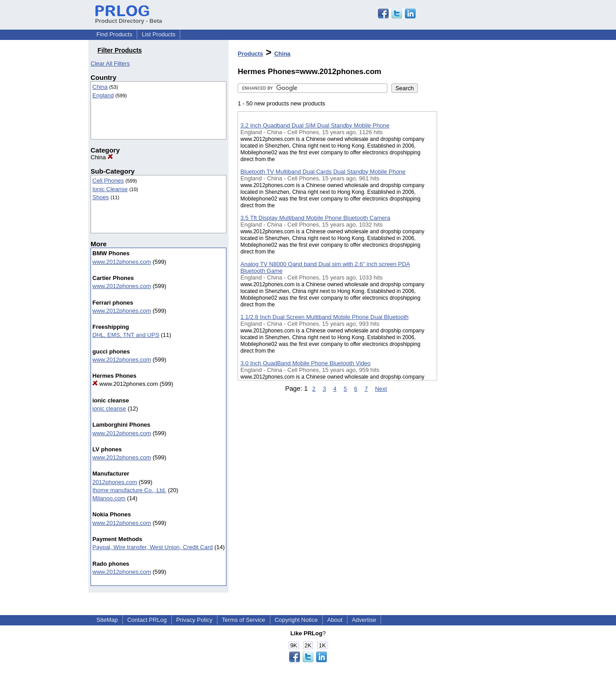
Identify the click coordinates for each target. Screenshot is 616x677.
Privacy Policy (194, 620)
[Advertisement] (482, 233)
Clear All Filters (110, 63)
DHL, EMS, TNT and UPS (126, 335)
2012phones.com (115, 482)
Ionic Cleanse (110, 189)
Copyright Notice (296, 620)
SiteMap (107, 620)
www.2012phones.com (122, 262)
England (103, 95)
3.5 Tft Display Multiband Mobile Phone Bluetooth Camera (315, 218)
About (335, 620)
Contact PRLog (147, 620)
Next (381, 389)
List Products (158, 34)
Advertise (364, 620)
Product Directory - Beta (129, 17)
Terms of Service (244, 620)
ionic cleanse (109, 408)
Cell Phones (108, 181)
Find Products (114, 34)
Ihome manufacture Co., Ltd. (129, 490)
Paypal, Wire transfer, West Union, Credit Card (153, 547)
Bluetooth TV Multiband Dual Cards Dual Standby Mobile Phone (323, 172)
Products (250, 54)
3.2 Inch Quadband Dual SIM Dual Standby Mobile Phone (315, 125)
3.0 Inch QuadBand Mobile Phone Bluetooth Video (305, 363)
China (100, 87)
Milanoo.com (109, 498)
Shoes (101, 197)
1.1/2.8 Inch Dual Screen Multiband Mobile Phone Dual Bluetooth (324, 317)
